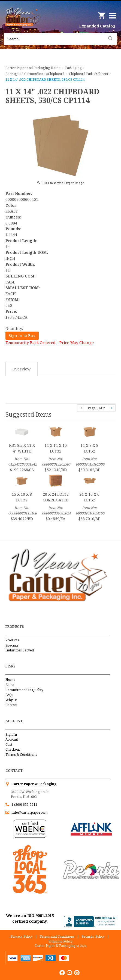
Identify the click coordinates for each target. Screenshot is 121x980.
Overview (22, 369)
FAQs (9, 695)
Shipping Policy (60, 941)
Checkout (13, 749)
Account (12, 739)
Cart (9, 745)
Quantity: (14, 328)
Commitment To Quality (24, 690)
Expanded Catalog (97, 26)
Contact (11, 705)
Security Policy (93, 936)
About (10, 685)
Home (10, 680)
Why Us (11, 700)
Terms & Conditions (21, 755)
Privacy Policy (22, 936)
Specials (12, 645)
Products (12, 640)
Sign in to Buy (22, 335)
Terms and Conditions (57, 936)
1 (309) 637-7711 (24, 805)
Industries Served (20, 650)
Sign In (11, 734)
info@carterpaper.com (29, 812)
